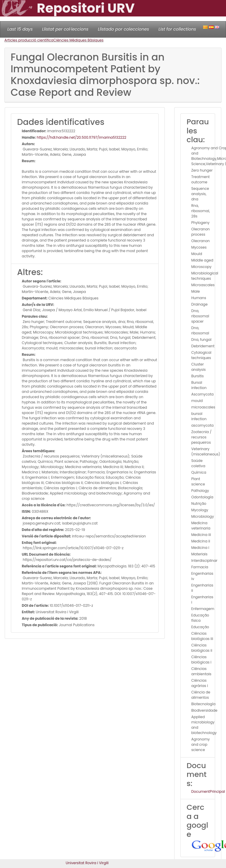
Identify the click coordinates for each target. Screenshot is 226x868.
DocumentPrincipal (208, 791)
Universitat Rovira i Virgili (87, 863)
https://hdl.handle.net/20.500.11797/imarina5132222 (81, 137)
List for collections (177, 29)
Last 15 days (20, 29)
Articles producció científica (29, 40)
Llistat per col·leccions (65, 29)
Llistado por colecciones (124, 29)
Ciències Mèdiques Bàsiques (78, 40)
